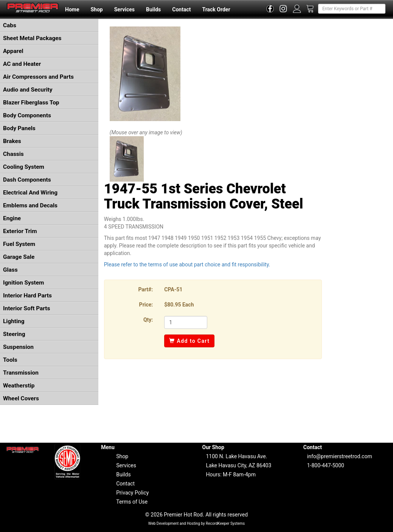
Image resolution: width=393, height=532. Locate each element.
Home (72, 9)
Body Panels (19, 128)
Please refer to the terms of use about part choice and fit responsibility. (187, 264)
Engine (12, 218)
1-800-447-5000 (326, 465)
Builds (153, 9)
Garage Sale (19, 257)
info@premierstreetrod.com (340, 456)
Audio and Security (28, 90)
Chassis (13, 154)
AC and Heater (22, 64)
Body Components (27, 115)
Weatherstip (19, 386)
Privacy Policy (132, 493)
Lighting (14, 321)
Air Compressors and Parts (38, 77)
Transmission (21, 373)
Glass (10, 270)
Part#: (145, 289)
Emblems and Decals (30, 205)
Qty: (148, 320)
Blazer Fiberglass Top (31, 103)
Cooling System (24, 167)
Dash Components (27, 180)
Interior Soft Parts (26, 308)
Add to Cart (189, 341)
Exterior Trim (20, 231)
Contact (181, 9)
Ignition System (23, 283)
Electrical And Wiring (30, 193)
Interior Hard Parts (27, 296)
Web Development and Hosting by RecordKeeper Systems (197, 523)
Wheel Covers (21, 398)
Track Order (216, 9)
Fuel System (19, 244)
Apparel (13, 51)
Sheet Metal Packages (32, 38)
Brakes (12, 141)
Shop (96, 9)
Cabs (10, 25)
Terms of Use (132, 502)
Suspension (18, 347)
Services (124, 9)
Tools (10, 360)
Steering (14, 334)
